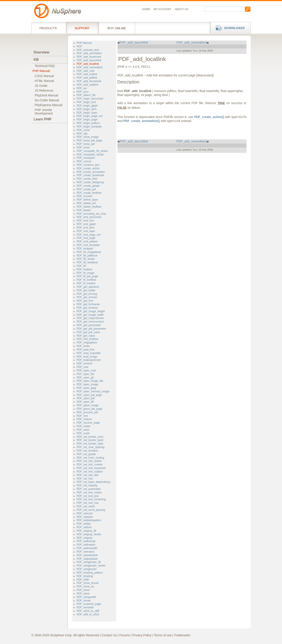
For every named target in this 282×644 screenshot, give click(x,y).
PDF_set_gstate (86, 454)
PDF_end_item (86, 228)
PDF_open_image (87, 384)
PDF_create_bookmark (90, 175)
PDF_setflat (84, 524)
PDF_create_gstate (88, 186)
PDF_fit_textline (86, 283)
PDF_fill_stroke (86, 259)
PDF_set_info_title (88, 475)
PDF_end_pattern (87, 242)
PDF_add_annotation (89, 53)
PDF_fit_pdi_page (87, 276)
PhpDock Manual (47, 95)
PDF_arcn (83, 92)
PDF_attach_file (86, 95)
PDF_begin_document (90, 99)
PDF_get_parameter (89, 325)
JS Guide (41, 86)
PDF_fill (81, 266)
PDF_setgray (84, 538)
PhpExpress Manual (49, 105)
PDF (79, 46)
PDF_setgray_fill (86, 531)
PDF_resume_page (88, 423)
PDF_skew (83, 594)
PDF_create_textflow (89, 193)
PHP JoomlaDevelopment (44, 112)
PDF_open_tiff (85, 402)
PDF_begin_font (86, 102)
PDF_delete (84, 210)
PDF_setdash (85, 517)
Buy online (117, 28)
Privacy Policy (142, 635)
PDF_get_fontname (88, 304)
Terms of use (163, 635)
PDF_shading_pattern (90, 573)
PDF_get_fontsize (87, 308)
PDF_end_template (88, 245)
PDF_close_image (88, 137)
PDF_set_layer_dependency (94, 482)
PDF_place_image (88, 405)
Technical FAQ (45, 66)
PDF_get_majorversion (90, 318)
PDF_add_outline (87, 74)
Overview (42, 52)
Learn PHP (43, 119)
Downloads (229, 28)
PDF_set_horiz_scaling (90, 458)
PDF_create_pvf (86, 189)
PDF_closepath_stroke (90, 155)
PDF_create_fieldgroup (90, 182)
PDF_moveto (84, 364)
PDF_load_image (87, 357)
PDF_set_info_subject (90, 472)
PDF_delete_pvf (86, 203)
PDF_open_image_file (90, 381)
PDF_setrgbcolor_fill (89, 562)
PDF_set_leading (87, 485)
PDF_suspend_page (89, 604)
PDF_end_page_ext (89, 235)
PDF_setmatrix (85, 552)
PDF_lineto (83, 346)
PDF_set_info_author (89, 461)
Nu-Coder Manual (47, 100)
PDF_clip (82, 134)
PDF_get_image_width (90, 315)
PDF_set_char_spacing (91, 447)
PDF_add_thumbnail (89, 81)
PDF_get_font (85, 301)
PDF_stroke (84, 601)
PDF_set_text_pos (88, 496)
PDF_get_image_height (91, 311)
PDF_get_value (86, 336)
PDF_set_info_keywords (91, 468)
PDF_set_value (86, 506)
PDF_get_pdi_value (88, 332)
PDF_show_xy (85, 587)
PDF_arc (82, 88)
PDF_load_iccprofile (89, 353)
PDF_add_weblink (88, 85)
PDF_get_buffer (86, 290)
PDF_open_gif (85, 378)
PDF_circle (83, 130)
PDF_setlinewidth (87, 548)
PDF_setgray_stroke (89, 534)
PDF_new (83, 367)
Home (146, 9)
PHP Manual (41, 71)
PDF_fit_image (86, 273)
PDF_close (83, 148)
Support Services (82, 28)
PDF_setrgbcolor (87, 569)
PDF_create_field (87, 179)
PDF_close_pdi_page (89, 140)
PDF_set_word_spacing (91, 510)
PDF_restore (84, 419)
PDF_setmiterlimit (87, 555)
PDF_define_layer (87, 200)
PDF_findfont (84, 269)
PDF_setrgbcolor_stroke (91, 566)
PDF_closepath (86, 158)
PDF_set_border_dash (90, 440)
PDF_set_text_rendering (91, 499)
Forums (124, 635)
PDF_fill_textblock (87, 262)
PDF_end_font (85, 221)
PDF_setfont (84, 527)
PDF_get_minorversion (90, 322)
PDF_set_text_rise (88, 503)
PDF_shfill (83, 580)
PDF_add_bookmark (89, 57)
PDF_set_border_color (90, 437)
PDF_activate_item (88, 50)
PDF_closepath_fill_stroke (92, 151)
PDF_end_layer (86, 231)
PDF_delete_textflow (89, 207)
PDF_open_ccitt (86, 371)
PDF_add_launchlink (89, 60)
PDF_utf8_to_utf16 (88, 614)
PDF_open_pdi (86, 398)
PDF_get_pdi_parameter (91, 329)
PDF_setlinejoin (86, 545)
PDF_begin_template (89, 127)
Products (49, 28)
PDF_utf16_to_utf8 (88, 611)
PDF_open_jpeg (86, 388)
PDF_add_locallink (88, 64)
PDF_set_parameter (89, 489)
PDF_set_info (85, 479)
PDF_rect (82, 416)
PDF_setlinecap (86, 541)
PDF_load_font (86, 350)
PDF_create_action (88, 168)
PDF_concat (84, 161)
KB (36, 60)
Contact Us (109, 635)
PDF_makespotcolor (89, 360)
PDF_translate (85, 607)
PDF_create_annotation (91, 172)
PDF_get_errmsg (87, 294)
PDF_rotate (83, 426)
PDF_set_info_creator (90, 465)
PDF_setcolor (85, 513)
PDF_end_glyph (86, 224)
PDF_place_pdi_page (90, 409)
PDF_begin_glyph (87, 106)
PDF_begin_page (87, 120)
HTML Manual (44, 81)
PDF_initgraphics (87, 343)
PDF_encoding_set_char (91, 214)
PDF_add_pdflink (87, 78)
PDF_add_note (86, 71)
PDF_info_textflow (88, 339)
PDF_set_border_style (90, 444)
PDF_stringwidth (86, 597)
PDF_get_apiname (88, 287)
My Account (163, 9)
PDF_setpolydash (87, 559)
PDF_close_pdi (86, 144)
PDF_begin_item (87, 109)
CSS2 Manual (44, 76)
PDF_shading (85, 576)
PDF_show (83, 590)
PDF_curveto (84, 196)
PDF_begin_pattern (88, 123)
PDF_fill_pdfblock (87, 256)
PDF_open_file (86, 374)
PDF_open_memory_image (93, 391)
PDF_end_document (89, 217)
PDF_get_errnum (87, 297)
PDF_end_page (86, 238)
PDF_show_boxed (88, 583)
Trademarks (182, 635)
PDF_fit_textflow (86, 280)
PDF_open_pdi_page (89, 395)
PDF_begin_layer (87, 113)
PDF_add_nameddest (90, 67)
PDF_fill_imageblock (89, 252)
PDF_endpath (85, 249)
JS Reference (44, 90)
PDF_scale (83, 433)
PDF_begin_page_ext (90, 116)
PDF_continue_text (88, 165)
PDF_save (83, 430)
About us (181, 9)
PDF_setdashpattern (89, 520)
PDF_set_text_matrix (89, 493)
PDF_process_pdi (87, 412)
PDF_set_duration (87, 451)
